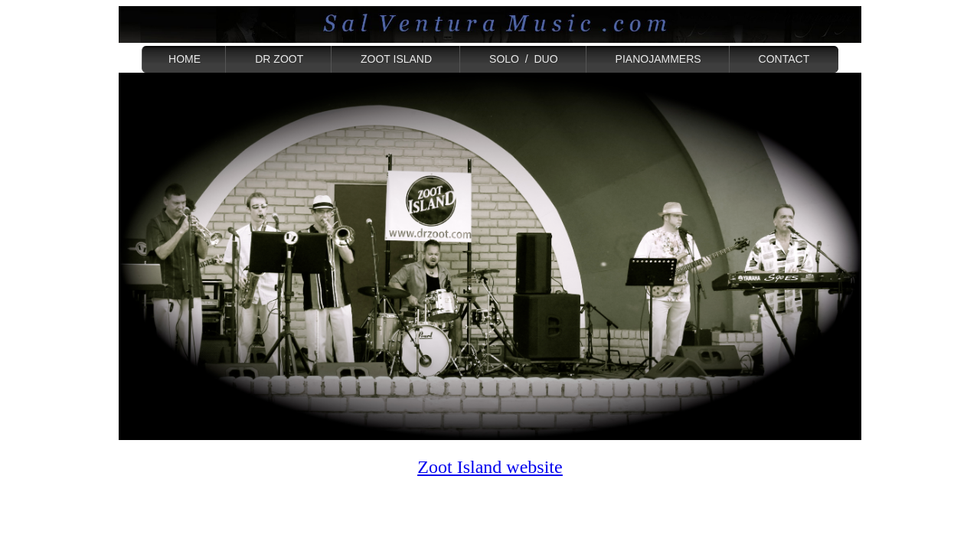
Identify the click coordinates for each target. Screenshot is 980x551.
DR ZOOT (279, 59)
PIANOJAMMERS (658, 59)
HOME (185, 59)
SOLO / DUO (523, 59)
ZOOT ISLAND (396, 59)
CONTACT (784, 59)
